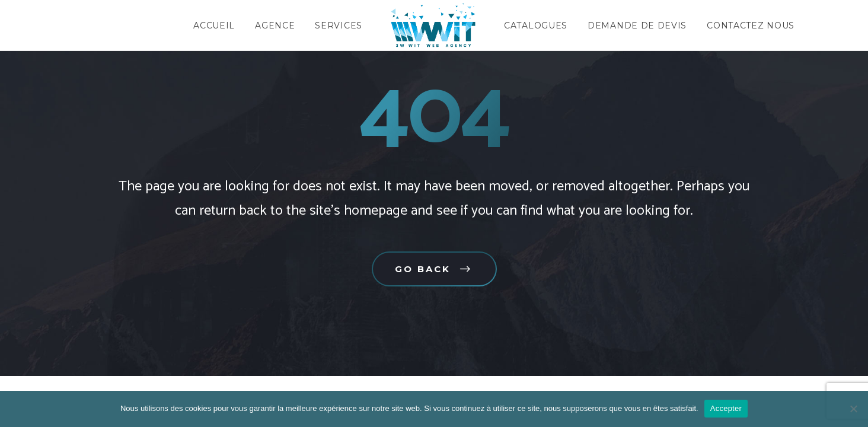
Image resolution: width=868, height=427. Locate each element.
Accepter (726, 408)
